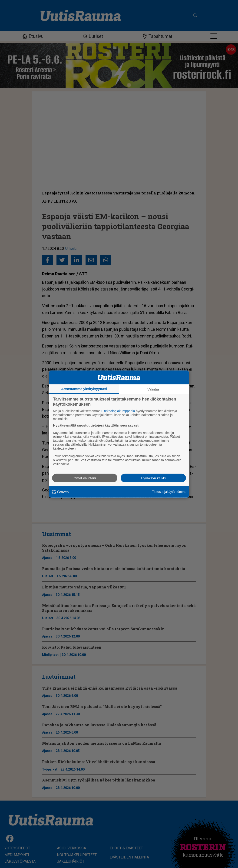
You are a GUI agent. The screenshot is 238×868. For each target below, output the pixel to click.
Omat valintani (85, 478)
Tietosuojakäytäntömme (169, 492)
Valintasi (154, 389)
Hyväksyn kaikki (153, 478)
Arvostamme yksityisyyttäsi (84, 389)
